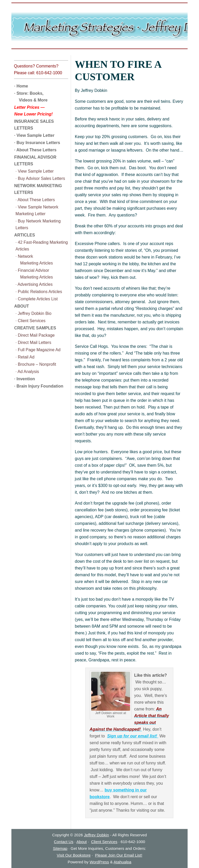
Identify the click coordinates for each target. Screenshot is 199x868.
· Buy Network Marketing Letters (38, 224)
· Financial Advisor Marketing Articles (34, 274)
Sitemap (60, 848)
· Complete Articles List (37, 299)
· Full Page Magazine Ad (38, 350)
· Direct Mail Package (35, 335)
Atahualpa (122, 862)
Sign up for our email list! (133, 736)
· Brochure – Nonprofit (36, 364)
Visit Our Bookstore (74, 855)
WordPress (99, 862)
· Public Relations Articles (39, 292)
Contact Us (64, 842)
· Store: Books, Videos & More (31, 97)
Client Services (104, 842)
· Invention (25, 379)
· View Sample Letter (34, 135)
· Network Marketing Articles (34, 260)
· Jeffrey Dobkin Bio (33, 313)
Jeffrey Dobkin (97, 835)
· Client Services (31, 321)
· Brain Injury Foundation (39, 386)
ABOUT (22, 306)
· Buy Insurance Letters (37, 143)
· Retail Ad (25, 357)
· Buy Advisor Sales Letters (40, 178)
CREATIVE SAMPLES (35, 328)
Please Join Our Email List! (119, 855)
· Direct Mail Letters (33, 343)
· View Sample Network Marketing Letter (37, 210)
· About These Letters (35, 150)
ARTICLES (25, 235)
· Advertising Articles (34, 284)
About (82, 842)
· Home (21, 86)
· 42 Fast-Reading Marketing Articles (42, 246)
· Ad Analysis (27, 372)
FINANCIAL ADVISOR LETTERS (35, 161)
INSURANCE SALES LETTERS (34, 125)
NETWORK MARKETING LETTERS (38, 189)
